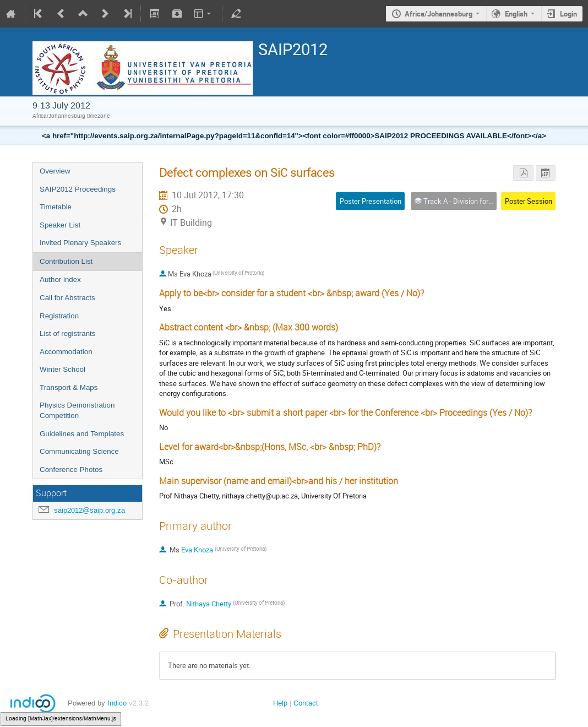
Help (280, 703)
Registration (59, 316)
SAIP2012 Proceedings (78, 189)
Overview (55, 171)
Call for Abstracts (67, 298)
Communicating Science (79, 451)
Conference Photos (71, 470)
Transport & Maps (69, 387)
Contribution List (66, 261)
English (516, 14)
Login (568, 14)
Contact (306, 703)
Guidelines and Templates (82, 434)
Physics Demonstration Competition (77, 410)
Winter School (62, 369)
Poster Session (529, 201)
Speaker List (60, 225)
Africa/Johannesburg (439, 14)
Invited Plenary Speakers (80, 243)
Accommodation (66, 352)
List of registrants (67, 333)
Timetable (56, 207)
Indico (117, 703)
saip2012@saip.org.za (89, 510)
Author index (60, 280)
